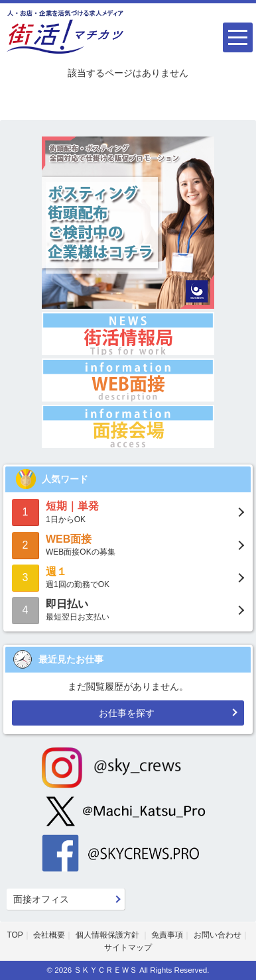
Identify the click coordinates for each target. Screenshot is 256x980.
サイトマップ (128, 948)
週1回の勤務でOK (128, 577)
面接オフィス (41, 899)
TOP (15, 935)
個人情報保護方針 (108, 935)
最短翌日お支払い (128, 609)
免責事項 (167, 935)
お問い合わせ (218, 935)
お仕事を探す (127, 713)
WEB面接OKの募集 (128, 544)
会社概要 (49, 935)
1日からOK (128, 511)
